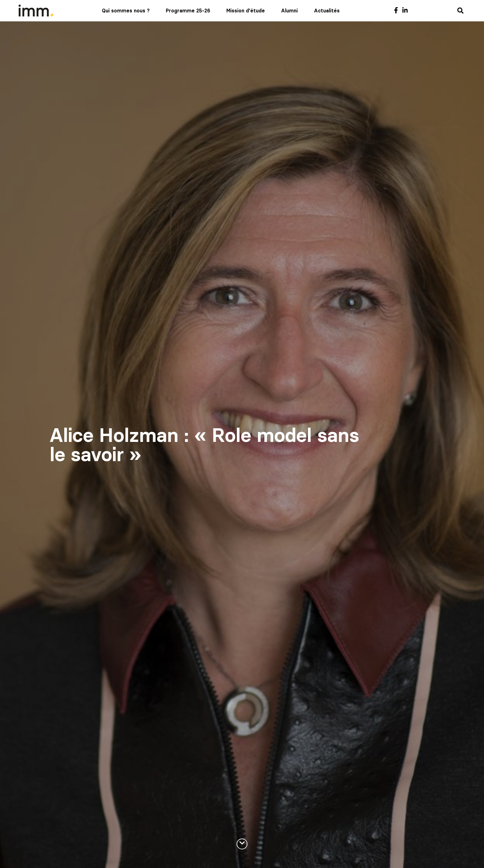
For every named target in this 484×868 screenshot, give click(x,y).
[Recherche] (460, 11)
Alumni (289, 11)
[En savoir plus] (242, 844)
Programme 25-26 (188, 11)
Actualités (327, 11)
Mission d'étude (246, 11)
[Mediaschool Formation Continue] (36, 11)
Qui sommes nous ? (126, 11)
